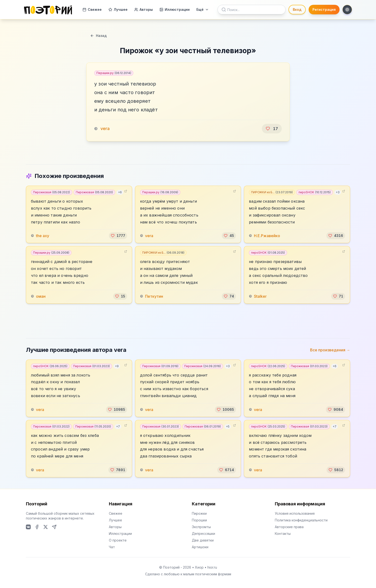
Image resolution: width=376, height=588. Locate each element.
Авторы (144, 9)
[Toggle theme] (347, 10)
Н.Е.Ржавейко (267, 236)
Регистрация (324, 9)
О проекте (118, 540)
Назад (98, 36)
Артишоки (200, 547)
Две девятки (203, 540)
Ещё (203, 9)
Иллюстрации (175, 9)
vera (105, 128)
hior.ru (212, 567)
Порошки (199, 520)
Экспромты (201, 527)
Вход (297, 9)
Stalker (260, 296)
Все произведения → (330, 350)
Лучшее (118, 9)
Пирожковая (52, 192)
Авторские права (289, 527)
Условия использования (295, 513)
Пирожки (199, 513)
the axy (43, 236)
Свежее (92, 9)
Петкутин (154, 296)
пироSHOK (315, 192)
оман (41, 296)
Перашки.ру (114, 73)
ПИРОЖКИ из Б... (272, 192)
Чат (112, 547)
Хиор (199, 567)
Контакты (283, 534)
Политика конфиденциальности (301, 520)
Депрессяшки (203, 534)
